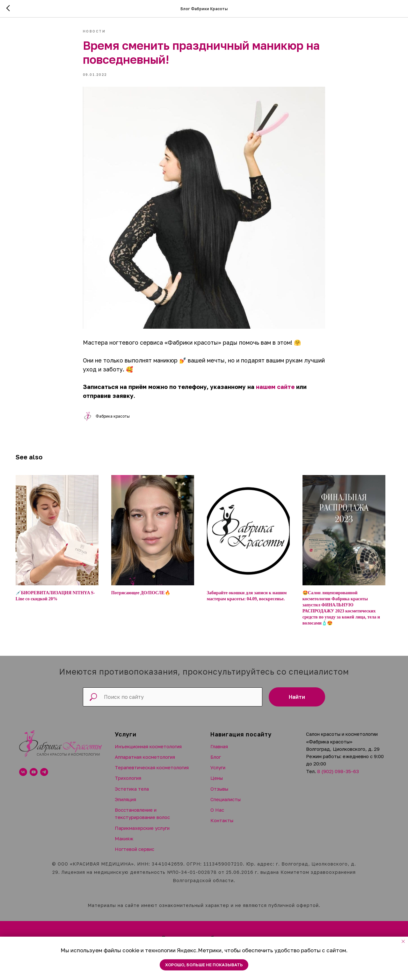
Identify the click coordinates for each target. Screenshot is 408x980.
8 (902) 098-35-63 (338, 776)
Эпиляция (125, 804)
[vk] (23, 776)
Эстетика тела (132, 793)
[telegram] (44, 776)
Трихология (128, 783)
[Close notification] (403, 941)
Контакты (222, 825)
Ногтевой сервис (135, 853)
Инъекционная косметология (148, 751)
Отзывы (219, 793)
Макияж (124, 843)
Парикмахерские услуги (142, 832)
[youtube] (34, 776)
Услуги (218, 772)
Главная (219, 751)
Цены (217, 783)
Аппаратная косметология (145, 761)
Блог (216, 761)
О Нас (217, 814)
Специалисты (226, 804)
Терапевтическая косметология (152, 772)
